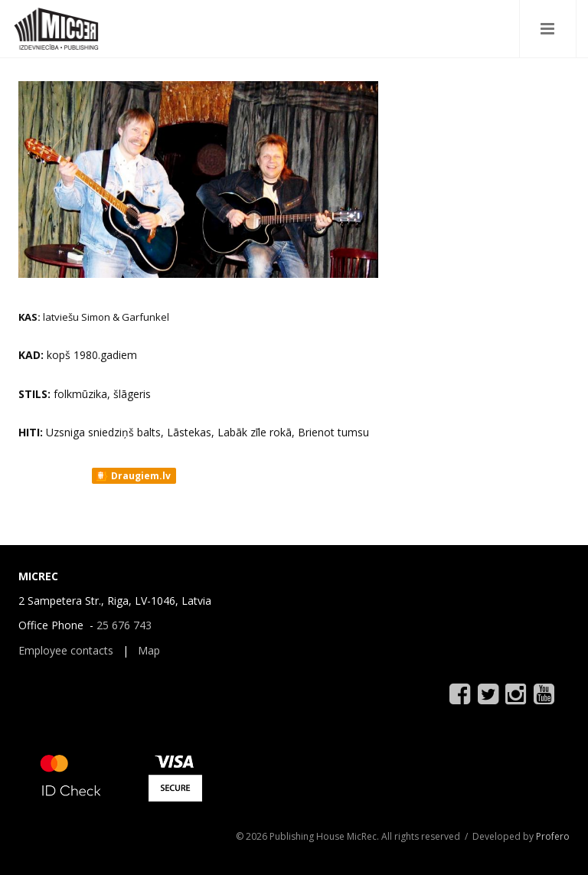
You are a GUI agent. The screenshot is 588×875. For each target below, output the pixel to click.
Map (149, 650)
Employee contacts (66, 650)
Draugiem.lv (133, 476)
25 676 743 (124, 625)
